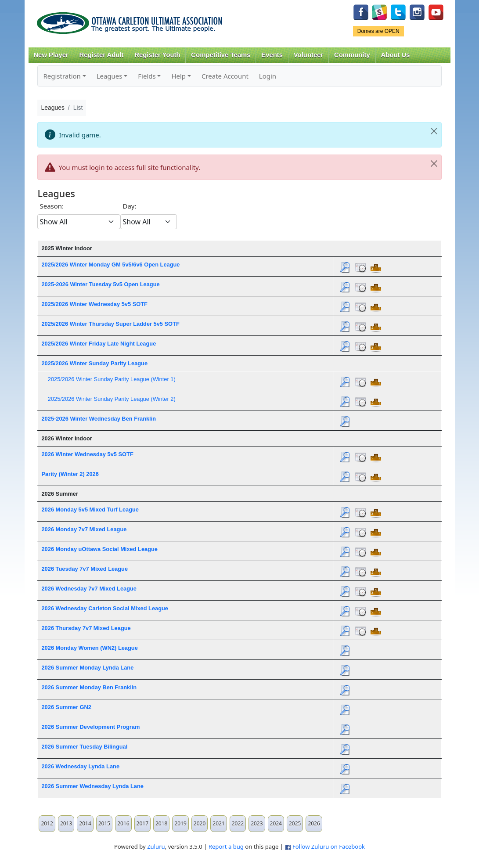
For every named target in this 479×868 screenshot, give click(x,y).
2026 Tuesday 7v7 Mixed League (85, 569)
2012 (47, 823)
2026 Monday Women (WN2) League (89, 648)
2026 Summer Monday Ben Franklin (89, 687)
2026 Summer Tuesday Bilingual (84, 747)
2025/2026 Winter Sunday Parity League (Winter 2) (112, 399)
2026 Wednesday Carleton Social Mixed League (105, 608)
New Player (51, 55)
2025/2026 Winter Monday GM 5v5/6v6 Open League (110, 265)
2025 (295, 823)
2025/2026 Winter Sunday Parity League (94, 363)
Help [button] (178, 76)
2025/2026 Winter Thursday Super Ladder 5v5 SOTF (110, 324)
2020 (200, 823)
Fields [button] (147, 76)
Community (352, 55)
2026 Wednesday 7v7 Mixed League (89, 589)
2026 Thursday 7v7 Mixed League (86, 628)
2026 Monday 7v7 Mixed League (84, 529)
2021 (218, 823)
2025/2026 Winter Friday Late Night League (99, 344)
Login (268, 76)
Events (272, 55)
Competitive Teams (221, 55)
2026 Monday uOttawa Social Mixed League (99, 549)
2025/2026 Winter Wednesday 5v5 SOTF (94, 304)
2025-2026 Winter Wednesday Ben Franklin (99, 419)
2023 (257, 823)
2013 (66, 823)
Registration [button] (62, 76)
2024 (276, 823)
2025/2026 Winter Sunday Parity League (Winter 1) (112, 379)
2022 (238, 823)
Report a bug (226, 846)
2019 (180, 823)
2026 (314, 823)
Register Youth (157, 55)
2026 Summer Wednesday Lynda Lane (92, 786)
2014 (85, 823)
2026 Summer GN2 (66, 707)
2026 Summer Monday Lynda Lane (87, 668)
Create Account (225, 76)
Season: (52, 206)
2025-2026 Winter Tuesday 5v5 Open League (100, 284)
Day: (129, 206)
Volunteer (308, 55)
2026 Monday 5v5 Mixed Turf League (90, 510)
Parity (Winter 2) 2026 (70, 474)
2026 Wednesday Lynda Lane (80, 766)
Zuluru (156, 846)
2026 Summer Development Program (90, 727)
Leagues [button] (110, 76)
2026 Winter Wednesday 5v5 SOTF (87, 454)
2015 (104, 823)
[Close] (434, 131)
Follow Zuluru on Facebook (329, 846)
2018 (161, 823)
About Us (396, 55)
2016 (123, 823)
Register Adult (101, 55)
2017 (142, 823)
